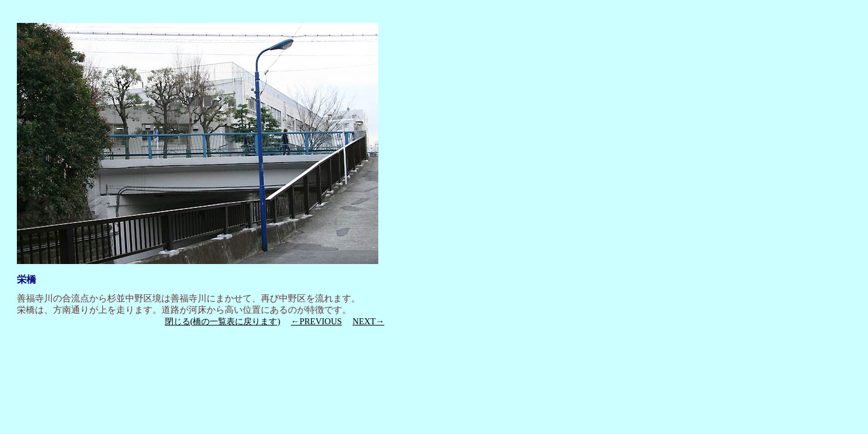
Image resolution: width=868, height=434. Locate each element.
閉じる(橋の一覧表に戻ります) (223, 321)
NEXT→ (368, 321)
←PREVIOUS (317, 321)
